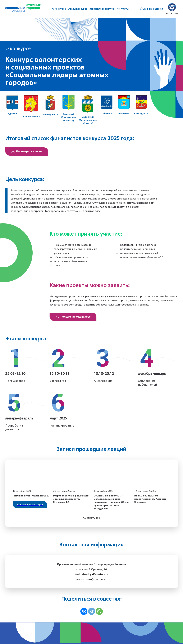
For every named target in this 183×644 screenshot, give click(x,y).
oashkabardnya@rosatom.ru (91, 574)
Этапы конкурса (78, 9)
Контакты (123, 9)
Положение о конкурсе (73, 317)
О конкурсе (59, 9)
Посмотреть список (27, 152)
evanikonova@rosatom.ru (91, 579)
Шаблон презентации (30, 505)
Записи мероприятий (102, 9)
